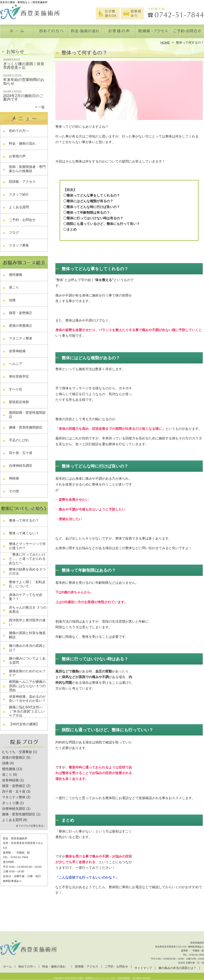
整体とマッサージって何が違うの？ (27, 546)
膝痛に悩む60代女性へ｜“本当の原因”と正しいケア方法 (27, 711)
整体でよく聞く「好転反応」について (27, 584)
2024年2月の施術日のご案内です (23, 98)
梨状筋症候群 (19, 402)
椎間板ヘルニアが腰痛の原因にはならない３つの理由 (27, 686)
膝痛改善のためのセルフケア (27, 673)
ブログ (14, 233)
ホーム (17, 33)
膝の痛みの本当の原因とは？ (27, 648)
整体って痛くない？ (24, 533)
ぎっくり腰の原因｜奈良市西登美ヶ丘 (24, 66)
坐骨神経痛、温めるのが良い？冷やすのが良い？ (27, 699)
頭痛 (12, 300)
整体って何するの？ (24, 520)
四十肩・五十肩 (21, 453)
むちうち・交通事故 (17, 752)
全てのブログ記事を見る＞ (31, 826)
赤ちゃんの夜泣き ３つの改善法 (28, 610)
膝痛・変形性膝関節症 (26, 427)
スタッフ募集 (19, 245)
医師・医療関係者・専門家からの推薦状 (27, 169)
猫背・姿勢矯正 (21, 313)
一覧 (41, 107)
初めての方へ (51, 33)
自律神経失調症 (21, 466)
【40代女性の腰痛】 (24, 724)
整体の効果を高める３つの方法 (27, 571)
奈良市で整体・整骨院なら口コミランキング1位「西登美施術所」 (102, 978)
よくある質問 (21, 207)
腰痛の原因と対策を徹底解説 (27, 635)
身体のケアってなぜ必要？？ (26, 597)
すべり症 (16, 389)
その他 (16, 491)
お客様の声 (119, 33)
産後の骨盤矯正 (21, 326)
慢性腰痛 (16, 275)
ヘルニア (16, 364)
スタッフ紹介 (21, 194)
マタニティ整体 (21, 338)
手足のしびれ (19, 440)
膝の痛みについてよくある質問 (27, 660)
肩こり (14, 287)
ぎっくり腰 (10, 803)
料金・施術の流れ (85, 33)
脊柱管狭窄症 (19, 376)
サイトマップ (143, 968)
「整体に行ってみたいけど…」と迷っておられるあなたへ (27, 559)
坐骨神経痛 (17, 351)
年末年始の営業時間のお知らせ (24, 82)
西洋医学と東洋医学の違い (27, 622)
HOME (165, 42)
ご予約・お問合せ (187, 33)
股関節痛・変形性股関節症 (27, 415)
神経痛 (14, 478)
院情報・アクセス (153, 33)
